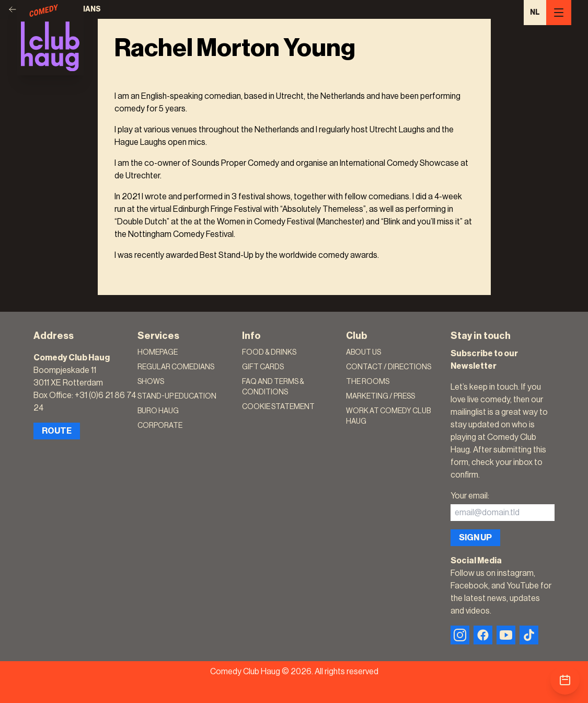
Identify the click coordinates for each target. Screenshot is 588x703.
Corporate (160, 426)
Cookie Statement (278, 407)
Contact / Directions (389, 367)
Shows (151, 382)
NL (535, 13)
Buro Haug (158, 411)
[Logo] (50, 38)
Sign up (475, 538)
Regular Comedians (176, 367)
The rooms (368, 382)
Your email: (470, 496)
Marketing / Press (381, 396)
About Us (364, 353)
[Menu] (559, 13)
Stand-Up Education (177, 396)
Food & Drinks (269, 353)
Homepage (158, 353)
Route (57, 431)
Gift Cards (263, 367)
